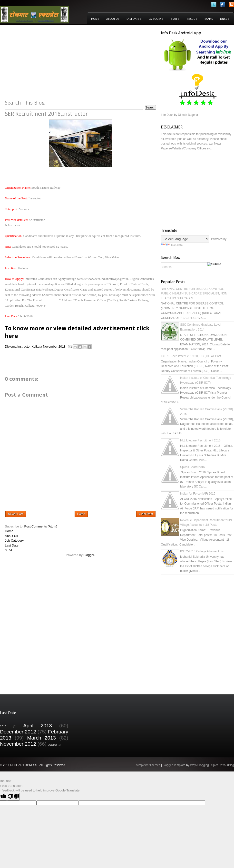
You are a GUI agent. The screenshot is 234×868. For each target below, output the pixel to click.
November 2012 (18, 744)
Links (225, 19)
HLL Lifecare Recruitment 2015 (200, 440)
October (53, 745)
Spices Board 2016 (192, 467)
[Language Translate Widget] (185, 239)
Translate (172, 245)
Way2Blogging (200, 765)
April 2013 (38, 726)
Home (95, 19)
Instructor (24, 346)
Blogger (89, 555)
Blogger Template (174, 765)
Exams (209, 19)
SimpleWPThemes (148, 765)
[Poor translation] (13, 797)
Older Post (146, 514)
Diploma (11, 346)
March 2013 (41, 738)
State (175, 19)
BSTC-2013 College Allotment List (202, 551)
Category (156, 19)
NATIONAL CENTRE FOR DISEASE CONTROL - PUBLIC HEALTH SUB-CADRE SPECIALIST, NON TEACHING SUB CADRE (194, 294)
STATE (10, 550)
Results (192, 19)
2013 (3, 726)
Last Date (134, 19)
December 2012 (18, 732)
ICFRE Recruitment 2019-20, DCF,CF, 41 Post (191, 356)
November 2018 (54, 346)
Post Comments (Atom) (41, 526)
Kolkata (37, 346)
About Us (113, 19)
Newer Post (16, 514)
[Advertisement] (46, 65)
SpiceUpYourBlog (223, 765)
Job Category (14, 541)
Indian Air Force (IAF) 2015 (198, 494)
